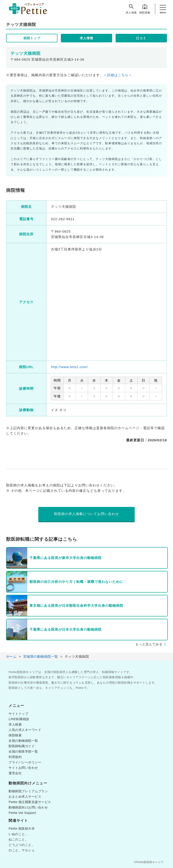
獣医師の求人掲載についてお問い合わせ (86, 514)
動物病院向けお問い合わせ (28, 807)
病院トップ (32, 38)
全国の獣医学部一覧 (23, 751)
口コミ (141, 38)
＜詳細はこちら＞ (118, 75)
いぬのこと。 (18, 834)
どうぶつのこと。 (22, 845)
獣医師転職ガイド (22, 746)
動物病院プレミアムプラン (28, 791)
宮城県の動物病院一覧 (41, 656)
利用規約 (15, 757)
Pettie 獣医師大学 (22, 829)
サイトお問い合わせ (23, 768)
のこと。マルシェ (22, 850)
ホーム (11, 656)
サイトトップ (18, 714)
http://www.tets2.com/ (69, 367)
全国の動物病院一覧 (23, 741)
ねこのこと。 (18, 839)
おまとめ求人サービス (25, 797)
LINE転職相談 (19, 719)
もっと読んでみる (149, 644)
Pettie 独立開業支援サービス (30, 802)
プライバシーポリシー (25, 762)
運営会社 (15, 773)
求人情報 (86, 38)
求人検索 (131, 9)
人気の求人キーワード (25, 730)
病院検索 (145, 9)
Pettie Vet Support (22, 813)
